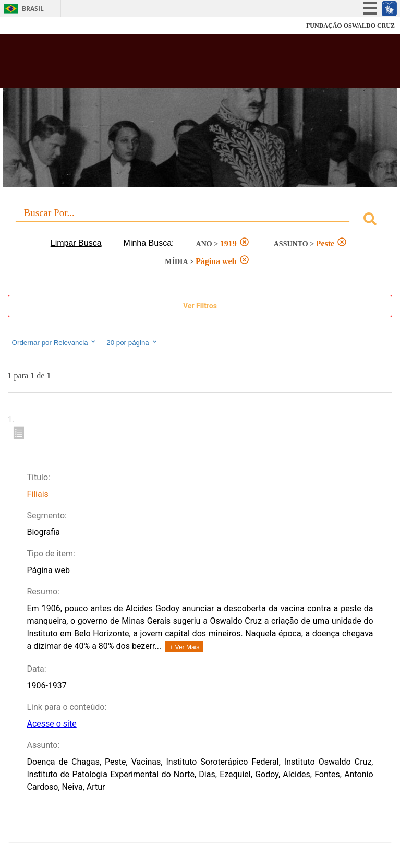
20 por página (132, 342)
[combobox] (200, 221)
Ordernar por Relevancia (54, 342)
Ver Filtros (200, 306)
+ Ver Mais (184, 647)
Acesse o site (51, 724)
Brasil (33, 9)
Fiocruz (31, 26)
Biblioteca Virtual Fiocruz (165, 64)
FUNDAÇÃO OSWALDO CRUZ (350, 26)
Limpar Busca (76, 243)
